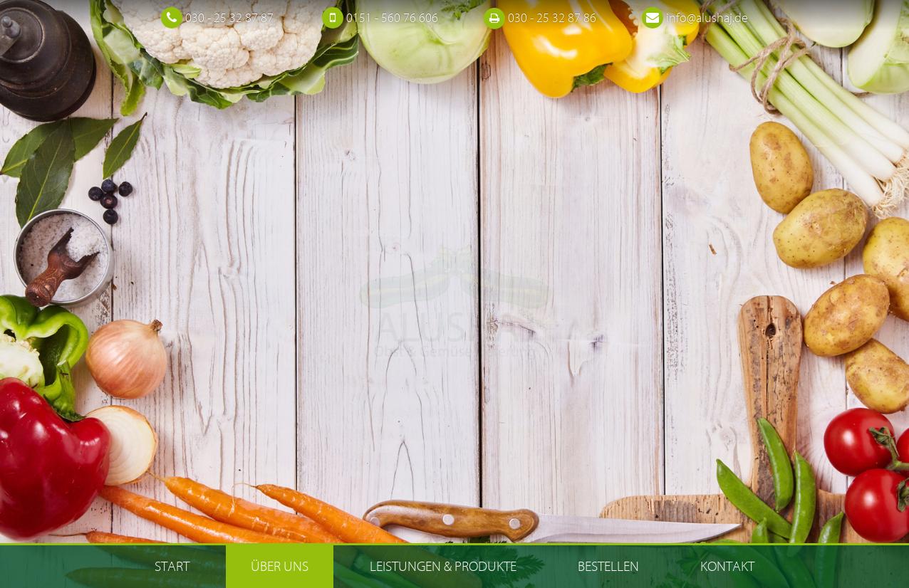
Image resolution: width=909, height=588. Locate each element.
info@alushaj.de (707, 18)
